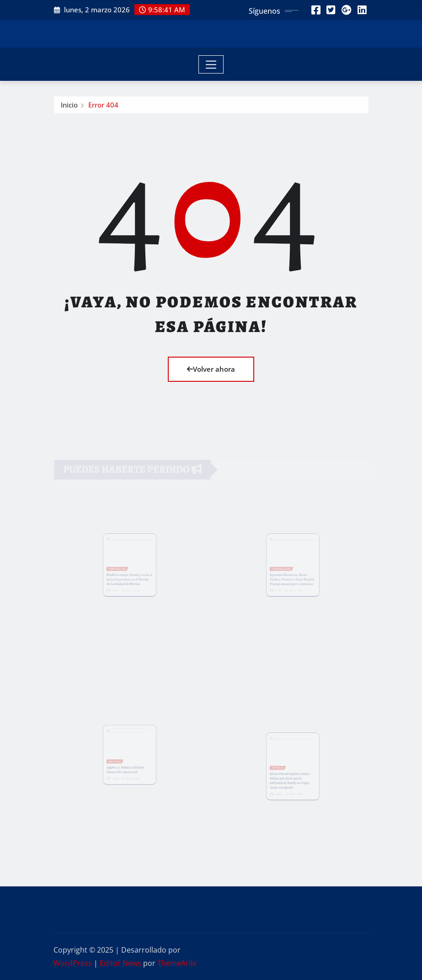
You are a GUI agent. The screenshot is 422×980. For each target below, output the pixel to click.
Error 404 (103, 106)
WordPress (73, 963)
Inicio (69, 106)
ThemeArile (177, 963)
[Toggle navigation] (211, 64)
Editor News (120, 963)
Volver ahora (211, 369)
